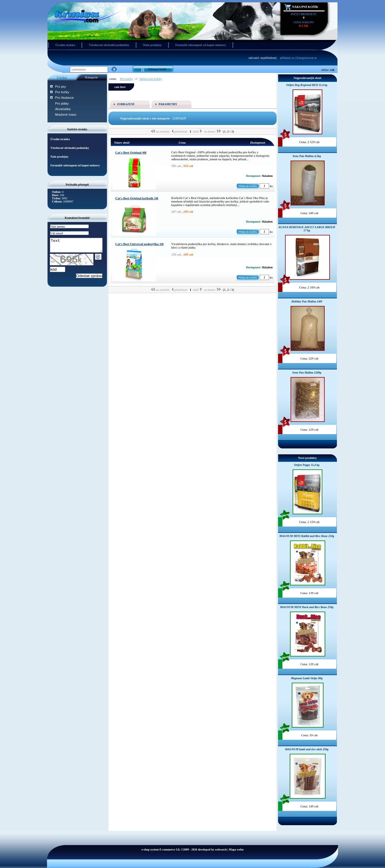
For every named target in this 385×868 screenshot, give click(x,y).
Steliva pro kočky (151, 79)
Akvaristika (63, 109)
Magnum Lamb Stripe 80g (307, 678)
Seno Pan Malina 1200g (307, 373)
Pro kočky (62, 92)
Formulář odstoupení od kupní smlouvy (201, 45)
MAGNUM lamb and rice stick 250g (307, 749)
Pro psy (60, 87)
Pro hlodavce (64, 98)
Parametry (168, 104)
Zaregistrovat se (306, 58)
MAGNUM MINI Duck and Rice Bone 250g (307, 607)
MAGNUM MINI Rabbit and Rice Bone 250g (307, 536)
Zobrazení (126, 104)
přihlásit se (287, 58)
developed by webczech (212, 849)
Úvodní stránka (65, 45)
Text (79, 247)
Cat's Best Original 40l (131, 152)
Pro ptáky (62, 103)
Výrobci (62, 77)
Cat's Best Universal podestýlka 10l (140, 244)
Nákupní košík (305, 7)
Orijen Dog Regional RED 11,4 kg (307, 85)
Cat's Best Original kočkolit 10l (137, 198)
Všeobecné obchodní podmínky (109, 45)
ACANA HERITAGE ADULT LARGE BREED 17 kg (307, 229)
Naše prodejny (152, 45)
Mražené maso (66, 115)
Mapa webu (236, 849)
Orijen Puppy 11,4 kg (307, 465)
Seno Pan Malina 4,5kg (307, 156)
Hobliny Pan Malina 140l (307, 301)
